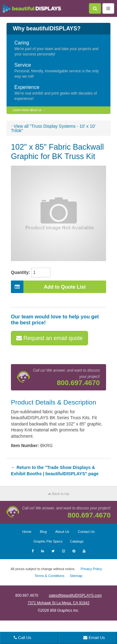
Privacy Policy (91, 569)
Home (27, 532)
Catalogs (77, 541)
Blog (43, 532)
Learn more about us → (29, 110)
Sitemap (76, 576)
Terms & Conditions (49, 576)
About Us (62, 532)
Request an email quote (49, 338)
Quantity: (20, 272)
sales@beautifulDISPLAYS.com (75, 595)
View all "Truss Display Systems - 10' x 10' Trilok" (53, 128)
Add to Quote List (48, 287)
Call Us (22, 638)
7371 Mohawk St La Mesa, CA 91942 (58, 603)
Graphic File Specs (48, 541)
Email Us (94, 638)
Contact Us (86, 532)
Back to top (58, 494)
